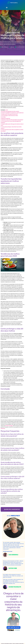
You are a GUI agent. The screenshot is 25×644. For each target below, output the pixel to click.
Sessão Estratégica (9, 426)
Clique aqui (3, 428)
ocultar (7, 110)
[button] (7, 8)
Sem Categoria (5, 47)
